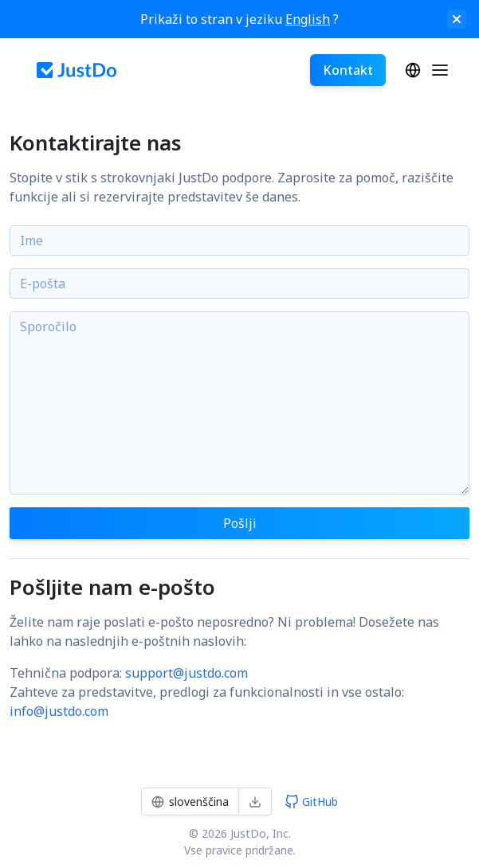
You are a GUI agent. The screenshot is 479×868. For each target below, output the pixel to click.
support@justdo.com (186, 673)
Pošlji (240, 523)
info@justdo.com (59, 711)
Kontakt (348, 70)
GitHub (311, 802)
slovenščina (413, 70)
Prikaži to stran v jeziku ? (239, 19)
